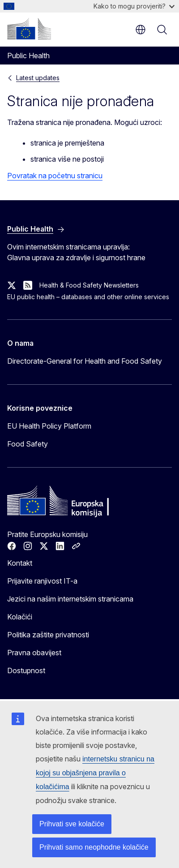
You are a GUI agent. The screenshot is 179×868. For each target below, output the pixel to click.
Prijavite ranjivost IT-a (42, 581)
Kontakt (20, 563)
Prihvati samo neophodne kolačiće (94, 847)
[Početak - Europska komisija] (29, 29)
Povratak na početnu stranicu (55, 176)
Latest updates (38, 78)
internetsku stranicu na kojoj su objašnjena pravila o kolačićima (95, 773)
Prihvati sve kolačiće (72, 824)
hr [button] (141, 30)
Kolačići (20, 617)
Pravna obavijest (34, 653)
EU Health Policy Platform (49, 426)
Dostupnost (26, 670)
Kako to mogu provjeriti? (134, 6)
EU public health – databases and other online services (88, 297)
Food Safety (28, 444)
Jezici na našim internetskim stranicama (70, 599)
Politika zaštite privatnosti (48, 635)
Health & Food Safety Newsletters (89, 285)
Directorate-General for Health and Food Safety (85, 361)
